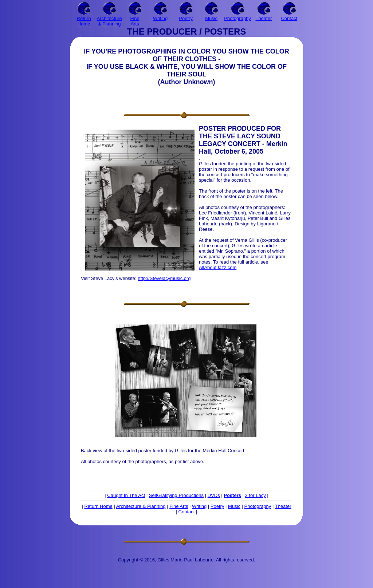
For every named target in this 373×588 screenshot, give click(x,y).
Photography (258, 506)
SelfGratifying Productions (176, 495)
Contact (187, 512)
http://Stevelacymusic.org (164, 278)
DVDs (214, 495)
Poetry (217, 506)
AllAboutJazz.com (218, 267)
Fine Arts (179, 506)
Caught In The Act (126, 495)
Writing (199, 506)
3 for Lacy (256, 495)
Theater (283, 506)
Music (234, 506)
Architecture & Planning (141, 506)
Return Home (98, 506)
